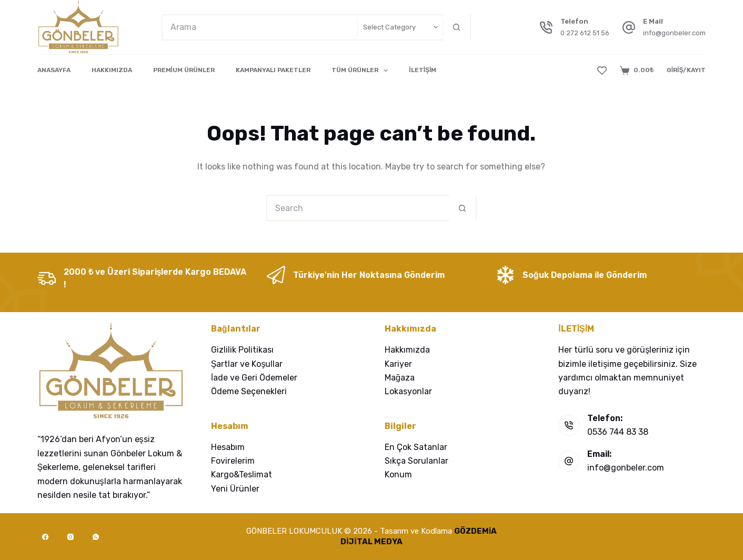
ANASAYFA (54, 70)
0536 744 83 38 (618, 432)
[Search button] (457, 27)
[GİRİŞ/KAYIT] (686, 71)
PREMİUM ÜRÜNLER (184, 70)
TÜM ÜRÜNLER (362, 71)
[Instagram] (71, 537)
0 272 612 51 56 (585, 33)
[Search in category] (400, 27)
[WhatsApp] (96, 537)
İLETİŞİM (423, 70)
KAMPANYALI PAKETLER (273, 70)
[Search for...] (260, 27)
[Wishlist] (602, 71)
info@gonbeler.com (674, 33)
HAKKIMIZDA (112, 70)
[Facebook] (45, 537)
